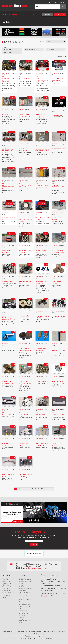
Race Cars (22, 578)
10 (42, 489)
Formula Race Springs (59, 316)
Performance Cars (25, 605)
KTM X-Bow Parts (57, 115)
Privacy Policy (7, 589)
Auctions (22, 598)
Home (4, 15)
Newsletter (6, 22)
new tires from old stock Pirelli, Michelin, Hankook (25, 220)
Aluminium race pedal (9, 349)
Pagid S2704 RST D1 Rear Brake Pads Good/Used (8, 151)
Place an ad (60, 15)
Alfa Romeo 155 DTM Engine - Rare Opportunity (8, 80)
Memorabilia (23, 610)
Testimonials (6, 590)
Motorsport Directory (26, 612)
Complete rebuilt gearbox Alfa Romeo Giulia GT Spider (25, 383)
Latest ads (47, 15)
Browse (5, 578)
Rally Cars (22, 583)
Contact (31, 15)
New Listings (6, 582)
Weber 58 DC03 (7, 115)
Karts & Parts (23, 596)
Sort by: (41, 42)
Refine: (4, 47)
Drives (21, 585)
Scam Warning (7, 596)
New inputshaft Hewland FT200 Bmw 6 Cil (58, 351)
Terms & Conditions (8, 592)
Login (56, 2)
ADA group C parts (7, 282)
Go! (63, 7)
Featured (5, 580)
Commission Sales (8, 587)
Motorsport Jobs (24, 603)
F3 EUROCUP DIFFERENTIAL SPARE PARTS (58, 187)
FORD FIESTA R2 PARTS (9, 414)
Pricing (23, 15)
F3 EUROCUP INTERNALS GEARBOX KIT (8, 187)
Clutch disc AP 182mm (42, 382)
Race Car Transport (25, 582)
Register (62, 2)
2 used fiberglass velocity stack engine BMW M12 (25, 351)
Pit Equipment (23, 587)
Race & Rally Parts (25, 580)
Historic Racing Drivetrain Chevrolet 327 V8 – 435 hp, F (42, 80)
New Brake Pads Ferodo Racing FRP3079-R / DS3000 (8, 318)
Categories (13, 15)
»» (52, 489)
